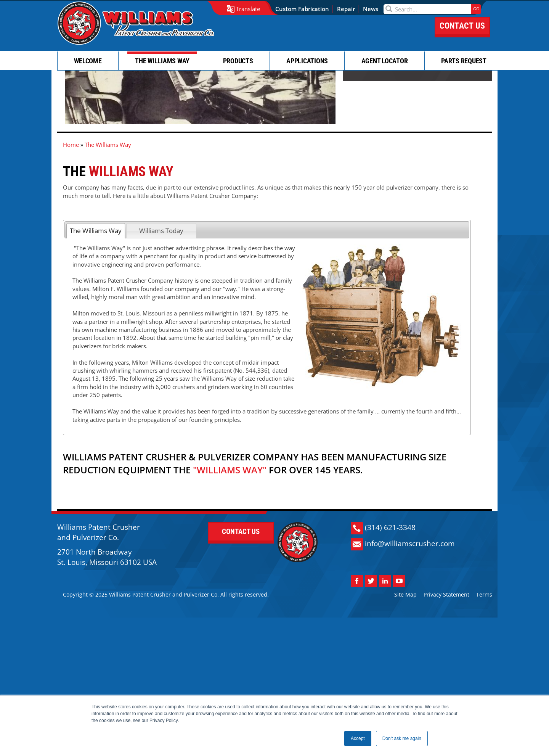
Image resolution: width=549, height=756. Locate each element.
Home (71, 206)
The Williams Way (96, 290)
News (374, 9)
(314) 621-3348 (393, 648)
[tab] (96, 290)
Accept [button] (358, 738)
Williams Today (161, 290)
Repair (350, 9)
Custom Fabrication (306, 9)
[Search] (431, 9)
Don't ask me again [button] (402, 738)
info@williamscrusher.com (412, 664)
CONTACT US (462, 33)
